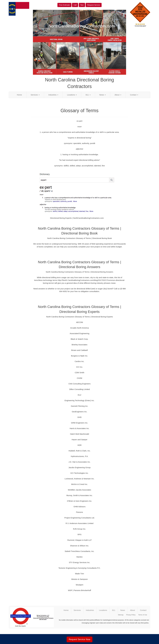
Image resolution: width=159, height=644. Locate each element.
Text (82, 5)
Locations (72, 95)
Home (19, 95)
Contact (134, 95)
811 (88, 95)
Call (75, 5)
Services (35, 95)
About (118, 95)
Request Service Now (79, 639)
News (103, 95)
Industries (53, 95)
